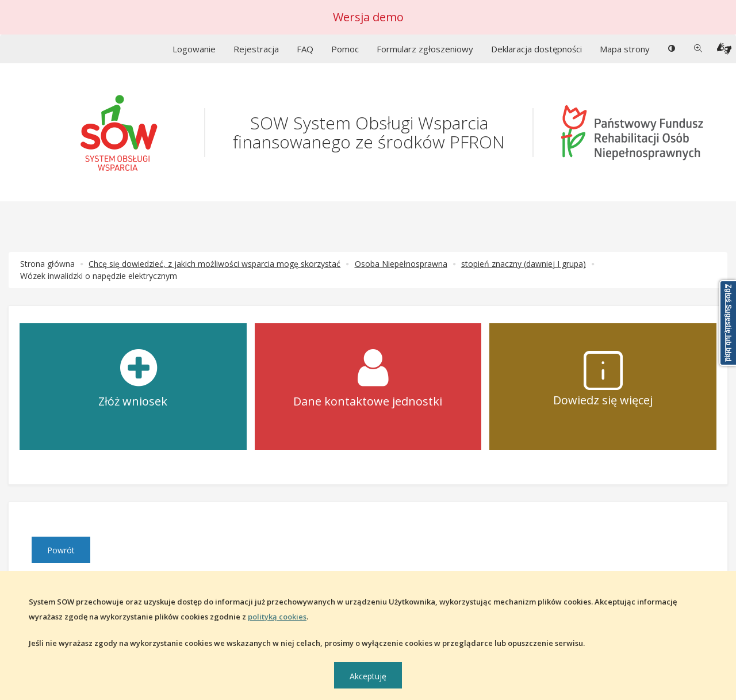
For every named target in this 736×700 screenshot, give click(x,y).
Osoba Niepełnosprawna (401, 264)
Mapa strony (625, 49)
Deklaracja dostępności (536, 49)
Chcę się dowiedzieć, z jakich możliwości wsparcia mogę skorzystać (214, 264)
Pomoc (345, 49)
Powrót (61, 550)
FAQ (305, 49)
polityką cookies (277, 617)
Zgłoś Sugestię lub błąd (729, 323)
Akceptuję (368, 676)
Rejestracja (256, 49)
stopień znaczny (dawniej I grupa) (524, 264)
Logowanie (194, 49)
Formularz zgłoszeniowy (425, 49)
